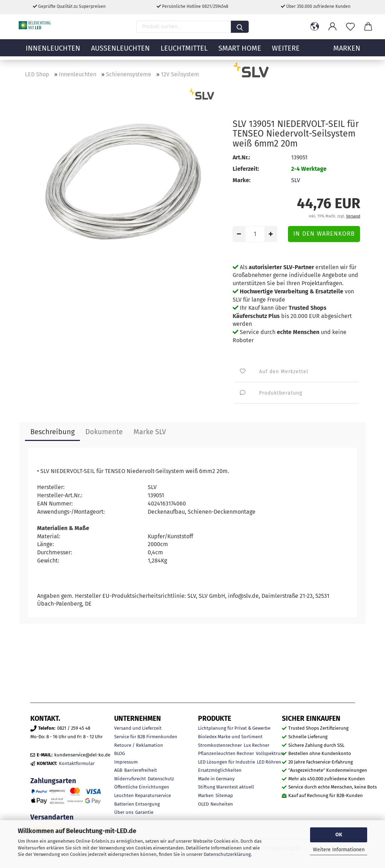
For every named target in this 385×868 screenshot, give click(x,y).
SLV (296, 180)
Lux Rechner (257, 745)
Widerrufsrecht (130, 779)
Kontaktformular (77, 763)
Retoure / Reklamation (139, 745)
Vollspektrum (270, 753)
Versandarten (52, 817)
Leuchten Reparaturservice (143, 795)
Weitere (286, 52)
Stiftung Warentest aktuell (226, 787)
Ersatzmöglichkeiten (220, 770)
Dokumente (104, 432)
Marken (206, 795)
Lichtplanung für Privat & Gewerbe (234, 728)
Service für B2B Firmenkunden (146, 737)
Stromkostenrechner (220, 745)
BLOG (120, 753)
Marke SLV (150, 432)
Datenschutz (161, 779)
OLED (203, 804)
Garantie (144, 812)
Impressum (126, 762)
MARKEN (347, 52)
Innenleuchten (53, 52)
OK (339, 835)
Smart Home (240, 52)
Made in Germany (216, 779)
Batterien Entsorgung (137, 804)
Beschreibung (52, 432)
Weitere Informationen (339, 850)
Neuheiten (222, 804)
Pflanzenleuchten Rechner (226, 753)
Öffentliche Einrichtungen (142, 787)
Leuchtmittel (184, 52)
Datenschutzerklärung (227, 854)
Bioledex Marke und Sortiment (230, 737)
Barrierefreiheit (141, 770)
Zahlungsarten (53, 781)
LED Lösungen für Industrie (227, 762)
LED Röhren (269, 762)
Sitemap (224, 795)
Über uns (124, 812)
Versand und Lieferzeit (138, 728)
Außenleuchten (120, 52)
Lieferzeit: (246, 169)
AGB (118, 770)
